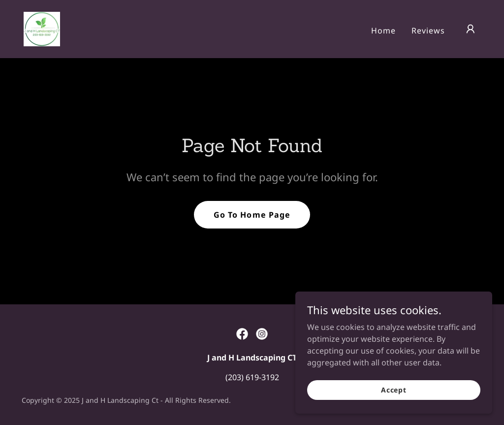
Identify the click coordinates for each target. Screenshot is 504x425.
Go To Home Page (252, 215)
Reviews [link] (428, 31)
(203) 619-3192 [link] (252, 377)
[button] (471, 29)
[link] (42, 28)
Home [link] (383, 31)
